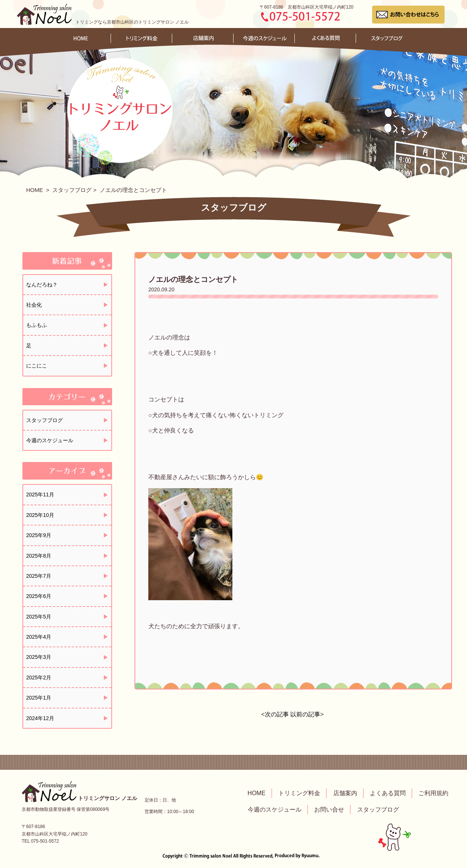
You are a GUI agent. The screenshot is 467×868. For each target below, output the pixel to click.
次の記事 (277, 714)
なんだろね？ (42, 285)
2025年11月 (40, 495)
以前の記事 (305, 714)
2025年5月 (39, 617)
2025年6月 (39, 596)
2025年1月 (39, 698)
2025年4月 (39, 637)
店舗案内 (345, 793)
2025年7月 (39, 576)
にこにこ (37, 366)
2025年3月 (39, 657)
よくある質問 (388, 793)
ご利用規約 (433, 793)
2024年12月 (40, 718)
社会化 (34, 305)
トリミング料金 (299, 793)
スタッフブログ (72, 190)
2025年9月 (39, 535)
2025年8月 (39, 556)
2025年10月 (40, 515)
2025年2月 (39, 678)
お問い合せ (329, 810)
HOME (35, 190)
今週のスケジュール (50, 440)
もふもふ (37, 325)
